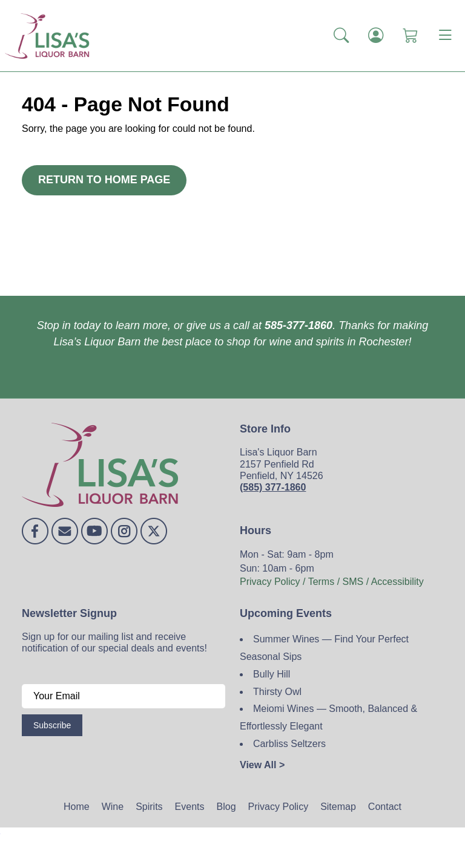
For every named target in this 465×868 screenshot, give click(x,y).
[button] (341, 36)
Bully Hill (272, 674)
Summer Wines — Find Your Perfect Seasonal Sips (324, 648)
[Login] (376, 36)
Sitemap (338, 807)
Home (77, 807)
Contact (385, 807)
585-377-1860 (298, 325)
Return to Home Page (104, 180)
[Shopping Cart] (410, 36)
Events (190, 807)
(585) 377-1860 (273, 487)
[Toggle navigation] (445, 36)
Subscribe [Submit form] (52, 725)
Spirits (149, 807)
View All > (262, 765)
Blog (226, 807)
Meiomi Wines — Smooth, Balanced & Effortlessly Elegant (328, 717)
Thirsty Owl (277, 692)
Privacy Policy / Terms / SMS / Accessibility (332, 582)
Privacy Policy (279, 807)
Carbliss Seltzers (289, 744)
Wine (113, 807)
